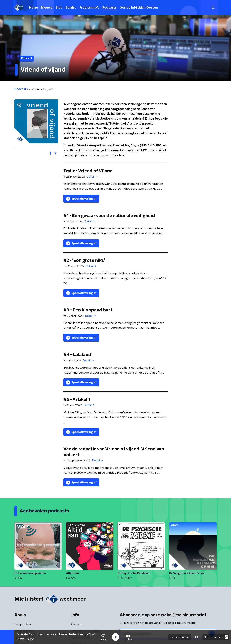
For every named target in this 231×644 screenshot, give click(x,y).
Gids (59, 8)
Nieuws (47, 8)
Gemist (71, 8)
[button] (103, 637)
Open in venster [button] (216, 637)
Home (34, 8)
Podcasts (109, 8)
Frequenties (23, 624)
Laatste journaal (180, 637)
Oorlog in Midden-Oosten (139, 8)
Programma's (89, 8)
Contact (77, 624)
